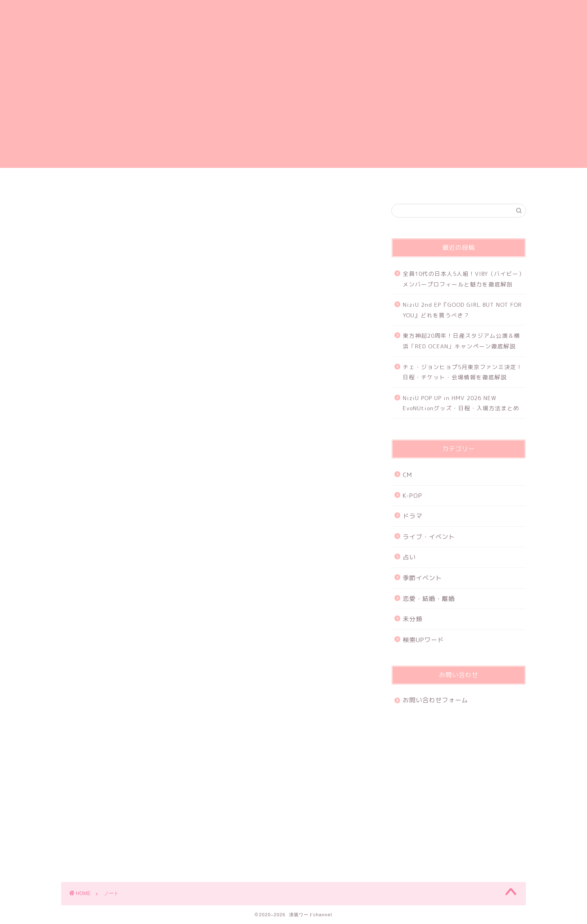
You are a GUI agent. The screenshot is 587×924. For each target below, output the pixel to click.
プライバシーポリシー (245, 183)
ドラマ (413, 516)
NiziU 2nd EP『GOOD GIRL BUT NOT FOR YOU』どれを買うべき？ (462, 310)
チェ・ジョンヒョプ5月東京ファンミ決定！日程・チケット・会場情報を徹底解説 (463, 372)
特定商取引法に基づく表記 (441, 183)
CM (407, 475)
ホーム (146, 183)
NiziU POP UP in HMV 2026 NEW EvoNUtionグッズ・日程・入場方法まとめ (461, 403)
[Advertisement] (293, 111)
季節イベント (422, 578)
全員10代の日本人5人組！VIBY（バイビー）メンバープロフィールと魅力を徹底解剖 (464, 279)
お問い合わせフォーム (343, 183)
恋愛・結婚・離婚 (429, 599)
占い (409, 557)
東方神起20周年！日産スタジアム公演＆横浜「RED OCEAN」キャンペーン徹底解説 (461, 341)
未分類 (413, 619)
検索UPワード (423, 640)
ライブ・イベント (429, 537)
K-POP (413, 496)
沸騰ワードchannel (294, 26)
